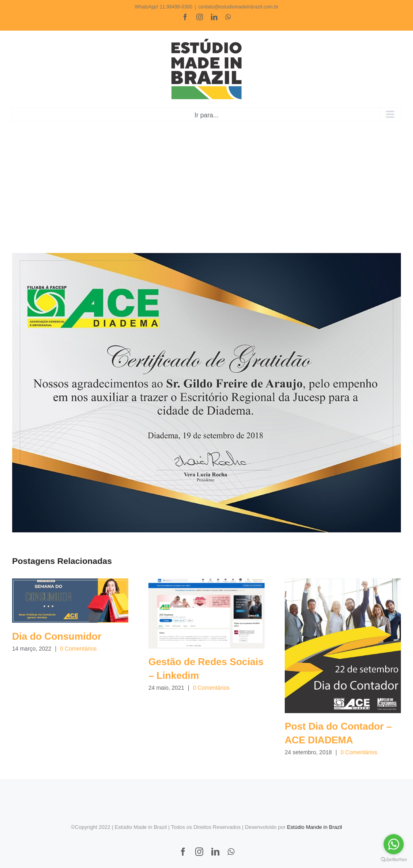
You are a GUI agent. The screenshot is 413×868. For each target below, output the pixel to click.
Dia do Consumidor (57, 636)
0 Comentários (78, 649)
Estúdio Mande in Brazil (314, 827)
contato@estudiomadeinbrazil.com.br (238, 7)
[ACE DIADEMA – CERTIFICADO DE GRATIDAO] (206, 393)
